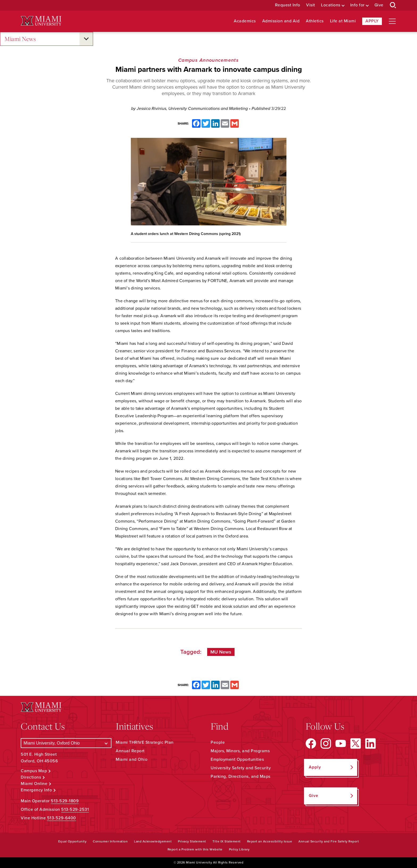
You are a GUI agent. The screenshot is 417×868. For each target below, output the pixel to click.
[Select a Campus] (66, 743)
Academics (245, 21)
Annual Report (130, 751)
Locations (331, 5)
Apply (372, 21)
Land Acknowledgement (153, 841)
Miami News (20, 39)
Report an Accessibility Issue (270, 841)
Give (379, 5)
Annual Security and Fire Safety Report (329, 841)
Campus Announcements (208, 60)
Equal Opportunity (72, 841)
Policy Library (239, 849)
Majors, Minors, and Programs (240, 751)
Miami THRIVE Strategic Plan (145, 742)
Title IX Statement (227, 841)
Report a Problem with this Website (195, 849)
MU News (221, 652)
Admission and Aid (281, 21)
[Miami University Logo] (41, 21)
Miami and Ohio (132, 759)
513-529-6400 (62, 818)
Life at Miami (343, 21)
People (218, 742)
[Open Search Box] (393, 5)
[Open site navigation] (392, 21)
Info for (357, 5)
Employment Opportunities (237, 759)
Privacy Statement (192, 841)
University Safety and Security (241, 768)
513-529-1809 (65, 801)
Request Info (288, 5)
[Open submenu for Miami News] (86, 39)
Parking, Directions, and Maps (241, 776)
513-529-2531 (75, 809)
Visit (311, 5)
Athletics (315, 21)
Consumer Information (110, 841)
